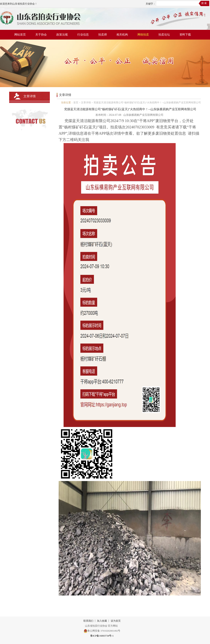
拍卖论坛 (164, 35)
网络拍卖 (143, 35)
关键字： (151, 4)
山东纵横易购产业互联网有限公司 (143, 115)
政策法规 (62, 35)
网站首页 (20, 35)
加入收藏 (102, 621)
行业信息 (83, 35)
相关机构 (122, 35)
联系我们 (88, 621)
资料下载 (185, 35)
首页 (76, 102)
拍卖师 (103, 35)
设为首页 (116, 621)
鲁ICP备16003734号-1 (102, 636)
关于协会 (41, 35)
